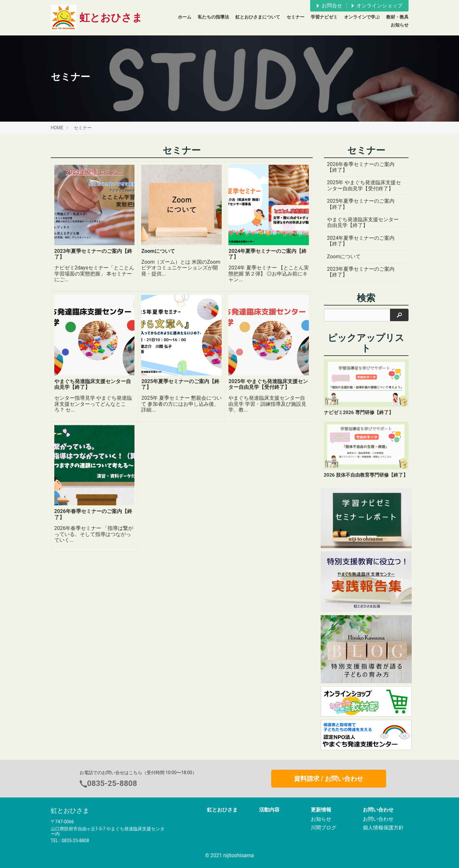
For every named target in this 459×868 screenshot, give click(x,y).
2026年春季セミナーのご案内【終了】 (361, 167)
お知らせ (400, 25)
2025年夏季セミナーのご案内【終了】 (361, 204)
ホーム (185, 17)
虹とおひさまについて (258, 17)
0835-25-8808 (112, 783)
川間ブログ (324, 828)
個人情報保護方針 (383, 828)
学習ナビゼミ (324, 17)
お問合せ (329, 6)
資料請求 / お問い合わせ (329, 779)
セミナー (295, 17)
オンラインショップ (376, 6)
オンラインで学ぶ (362, 17)
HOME (57, 128)
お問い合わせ (378, 819)
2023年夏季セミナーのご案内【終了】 (361, 272)
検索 (366, 298)
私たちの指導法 (213, 17)
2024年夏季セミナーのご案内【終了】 (361, 241)
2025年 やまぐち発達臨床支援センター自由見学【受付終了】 (364, 185)
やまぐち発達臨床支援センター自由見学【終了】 (363, 222)
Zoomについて (344, 257)
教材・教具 (397, 17)
